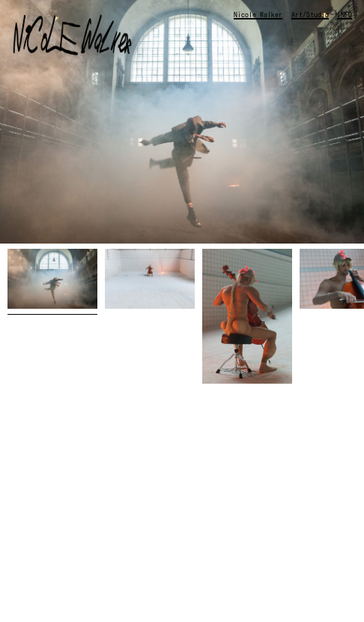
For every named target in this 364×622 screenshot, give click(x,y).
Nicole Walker (258, 15)
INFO (345, 15)
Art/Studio (310, 15)
